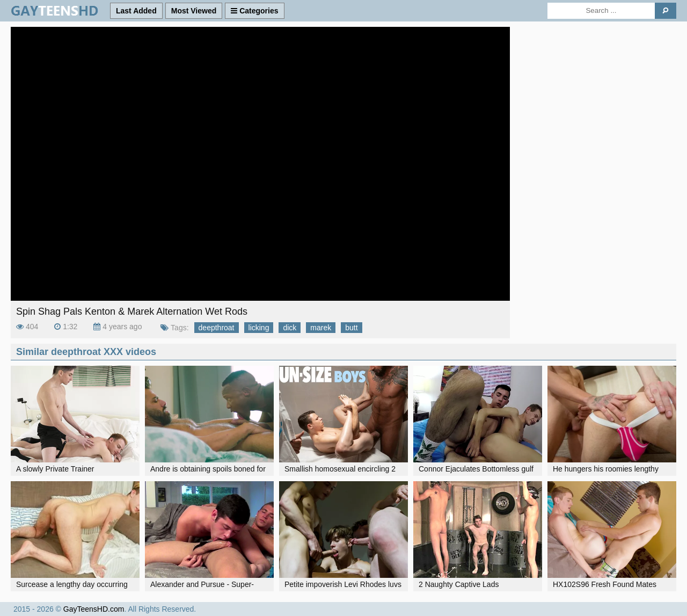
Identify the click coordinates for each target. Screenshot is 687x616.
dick (290, 328)
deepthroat (217, 328)
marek (321, 328)
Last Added (136, 11)
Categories (254, 11)
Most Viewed (194, 11)
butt (351, 328)
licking (259, 328)
